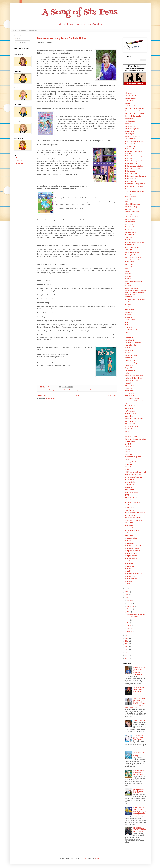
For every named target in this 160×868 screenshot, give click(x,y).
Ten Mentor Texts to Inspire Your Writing (139, 754)
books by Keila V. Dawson (133, 136)
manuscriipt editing (131, 360)
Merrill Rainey (129, 391)
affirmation (128, 93)
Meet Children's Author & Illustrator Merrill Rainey (140, 830)
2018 (127, 650)
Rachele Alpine (91, 390)
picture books (129, 429)
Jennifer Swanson (131, 307)
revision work (129, 454)
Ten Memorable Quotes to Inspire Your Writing (139, 737)
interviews (128, 286)
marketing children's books (133, 378)
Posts (18, 39)
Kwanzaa (128, 332)
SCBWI (127, 469)
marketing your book (131, 381)
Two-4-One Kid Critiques (133, 518)
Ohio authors (129, 416)
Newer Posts (42, 395)
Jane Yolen (128, 297)
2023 (127, 635)
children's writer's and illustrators (135, 176)
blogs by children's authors (133, 116)
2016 (127, 656)
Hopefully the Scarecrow (133, 255)
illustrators (128, 276)
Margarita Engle (130, 370)
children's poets (130, 171)
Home (14, 30)
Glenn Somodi (129, 227)
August (129, 609)
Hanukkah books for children (134, 242)
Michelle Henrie (130, 393)
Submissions (129, 500)
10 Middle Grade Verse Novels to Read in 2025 (139, 690)
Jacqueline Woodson (132, 288)
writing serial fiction (131, 579)
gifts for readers (130, 222)
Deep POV (128, 199)
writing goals (129, 563)
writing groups (129, 566)
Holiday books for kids (132, 247)
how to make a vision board (134, 257)
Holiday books (129, 245)
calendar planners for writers (134, 141)
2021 (127, 641)
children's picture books (132, 169)
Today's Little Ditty (131, 515)
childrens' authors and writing (134, 186)
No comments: (52, 387)
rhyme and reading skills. (133, 457)
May (128, 620)
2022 (127, 638)
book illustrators (130, 121)
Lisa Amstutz (129, 350)
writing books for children (133, 546)
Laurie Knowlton (130, 340)
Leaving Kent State (131, 345)
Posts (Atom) (51, 399)
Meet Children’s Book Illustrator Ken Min (139, 791)
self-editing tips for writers (133, 477)
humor (127, 271)
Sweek (127, 505)
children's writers (130, 179)
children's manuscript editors (134, 166)
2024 (127, 598)
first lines (128, 209)
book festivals (129, 119)
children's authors (67, 390)
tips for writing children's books (135, 513)
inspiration (128, 279)
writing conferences (131, 553)
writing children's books (132, 551)
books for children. (131, 139)
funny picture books (131, 217)
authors (127, 103)
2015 (127, 658)
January (130, 632)
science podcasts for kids (133, 475)
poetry (127, 434)
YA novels (128, 584)
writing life (128, 571)
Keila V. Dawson (130, 320)
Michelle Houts (130, 396)
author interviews (130, 98)
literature (128, 353)
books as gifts (129, 134)
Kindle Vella (129, 327)
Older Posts (112, 395)
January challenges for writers (135, 299)
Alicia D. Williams (130, 96)
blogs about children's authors (135, 108)
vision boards (129, 525)
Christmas (128, 189)
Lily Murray (128, 348)
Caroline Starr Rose (131, 144)
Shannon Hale (129, 485)
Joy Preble (128, 312)
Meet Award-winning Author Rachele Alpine (62, 38)
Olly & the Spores (130, 424)
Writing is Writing (139, 720)
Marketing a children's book (134, 376)
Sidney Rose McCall (131, 492)
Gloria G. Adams (130, 232)
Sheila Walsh (129, 487)
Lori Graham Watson (132, 355)
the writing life (129, 510)
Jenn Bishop (129, 304)
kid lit (126, 322)
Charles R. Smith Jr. (131, 146)
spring (127, 495)
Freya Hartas (129, 214)
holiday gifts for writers (132, 252)
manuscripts (129, 365)
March (129, 626)
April (129, 623)
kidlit (126, 325)
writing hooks (129, 568)
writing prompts (130, 576)
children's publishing (131, 174)
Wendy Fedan (129, 535)
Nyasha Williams (130, 414)
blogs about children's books (134, 111)
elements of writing (131, 207)
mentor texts (129, 388)
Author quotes (129, 101)
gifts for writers (129, 224)
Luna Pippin (129, 358)
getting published (130, 219)
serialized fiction (130, 482)
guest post (128, 237)
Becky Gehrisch (130, 106)
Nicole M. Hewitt (130, 406)
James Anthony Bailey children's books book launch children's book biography (135, 293)
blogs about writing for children (52, 390)
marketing (128, 373)
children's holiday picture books (135, 161)
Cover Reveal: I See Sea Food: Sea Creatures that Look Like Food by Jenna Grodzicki (140, 811)
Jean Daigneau (130, 302)
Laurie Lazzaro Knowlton (133, 342)
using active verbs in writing (134, 520)
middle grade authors (79, 390)
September (131, 606)
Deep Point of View (131, 196)
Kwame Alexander (131, 330)
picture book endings (132, 426)
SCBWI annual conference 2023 (135, 472)
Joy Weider (128, 315)
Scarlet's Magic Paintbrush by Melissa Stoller (139, 773)
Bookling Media (130, 131)
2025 (127, 595)
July (128, 612)
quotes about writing (131, 436)
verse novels (129, 523)
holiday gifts (129, 250)
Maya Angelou (129, 386)
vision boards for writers (133, 528)
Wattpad (127, 533)
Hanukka (128, 240)
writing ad (128, 541)
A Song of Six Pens (80, 12)
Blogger (97, 858)
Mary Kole (128, 383)
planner (127, 431)
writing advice (129, 543)
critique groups (130, 194)
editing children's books (132, 204)
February (130, 629)
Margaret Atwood (130, 368)
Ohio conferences (131, 421)
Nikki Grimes (129, 409)
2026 (127, 592)
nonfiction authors (131, 411)
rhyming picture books (132, 462)
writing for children (131, 556)
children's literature (131, 163)
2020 (127, 644)
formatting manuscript (132, 212)
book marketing (130, 126)
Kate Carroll (129, 317)
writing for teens (130, 561)
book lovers (128, 124)
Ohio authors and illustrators (134, 419)
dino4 (84, 858)
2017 (127, 653)
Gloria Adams (129, 229)
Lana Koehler (129, 337)
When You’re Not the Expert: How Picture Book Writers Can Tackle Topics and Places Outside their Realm (135, 703)
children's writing (130, 181)
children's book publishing (133, 156)
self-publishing (129, 480)
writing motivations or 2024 (134, 574)
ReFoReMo (128, 444)
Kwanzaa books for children (134, 335)
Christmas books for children (134, 191)
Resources (33, 30)
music (127, 403)
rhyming (127, 459)
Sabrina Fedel (129, 467)
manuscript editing (131, 363)
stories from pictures (131, 497)
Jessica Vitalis (129, 309)
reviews (127, 449)
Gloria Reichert (130, 234)
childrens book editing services (135, 184)
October (130, 603)
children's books (130, 158)
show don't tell (129, 490)
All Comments (21, 43)
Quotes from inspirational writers (135, 439)
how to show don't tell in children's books (133, 261)
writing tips (128, 581)
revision (127, 452)
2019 (127, 647)
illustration (128, 274)
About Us (23, 30)
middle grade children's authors (135, 401)
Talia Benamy (129, 508)
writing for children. (131, 558)
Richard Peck (129, 464)
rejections (128, 447)
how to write (129, 264)
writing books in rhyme (132, 548)
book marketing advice (132, 129)
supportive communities (132, 502)
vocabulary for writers (132, 530)
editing (127, 202)
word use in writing (131, 538)
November (131, 600)
